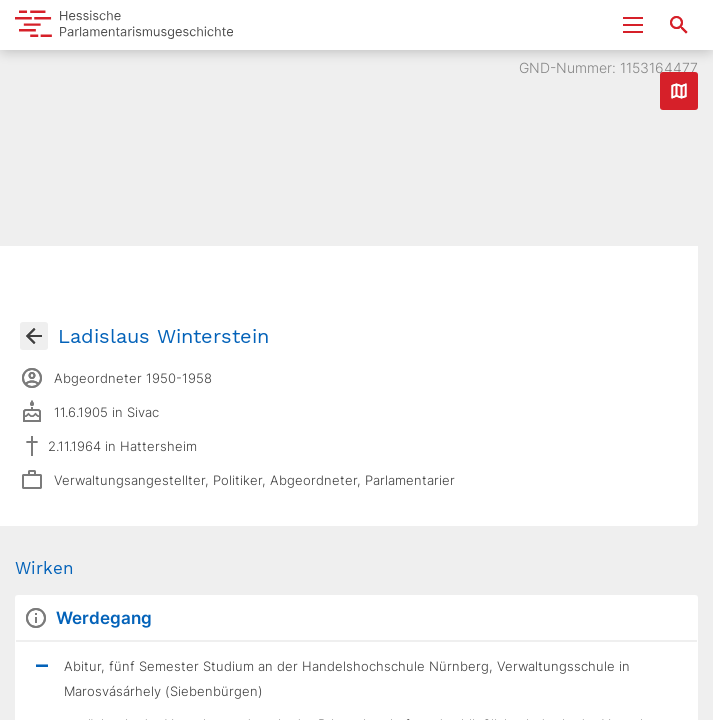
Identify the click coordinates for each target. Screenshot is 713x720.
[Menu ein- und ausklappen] (633, 25)
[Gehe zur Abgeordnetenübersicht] (34, 336)
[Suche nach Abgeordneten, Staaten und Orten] (679, 25)
